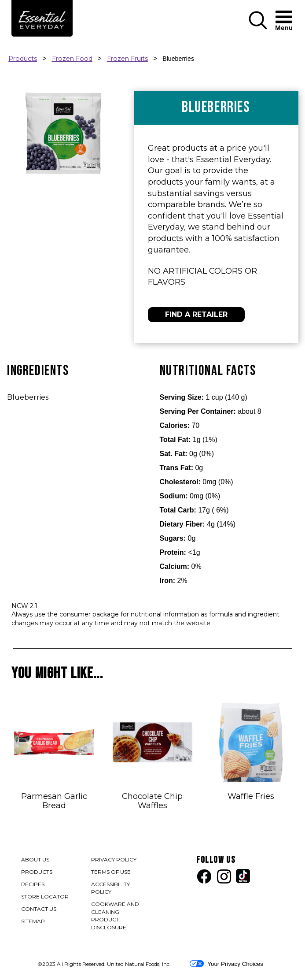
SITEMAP (33, 921)
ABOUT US (35, 859)
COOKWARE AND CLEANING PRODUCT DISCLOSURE (119, 916)
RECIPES (33, 884)
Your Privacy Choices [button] (226, 964)
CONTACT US (39, 909)
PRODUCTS (37, 872)
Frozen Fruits (127, 59)
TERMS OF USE (111, 873)
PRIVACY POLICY (114, 860)
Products (23, 59)
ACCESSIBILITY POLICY (112, 889)
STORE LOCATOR (45, 896)
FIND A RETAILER (196, 314)
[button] (258, 28)
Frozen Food (72, 59)
